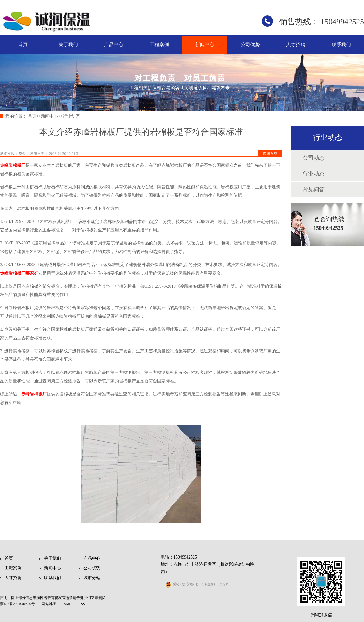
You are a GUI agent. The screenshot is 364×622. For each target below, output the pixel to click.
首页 (23, 44)
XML (67, 604)
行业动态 (71, 116)
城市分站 (92, 578)
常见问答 (314, 190)
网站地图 (49, 604)
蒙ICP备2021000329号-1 (19, 604)
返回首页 (270, 153)
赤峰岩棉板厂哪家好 (19, 273)
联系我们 (341, 44)
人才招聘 (296, 44)
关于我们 (68, 44)
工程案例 (159, 44)
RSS (81, 604)
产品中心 (114, 44)
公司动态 (314, 158)
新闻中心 (205, 44)
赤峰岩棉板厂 (13, 165)
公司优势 (250, 44)
